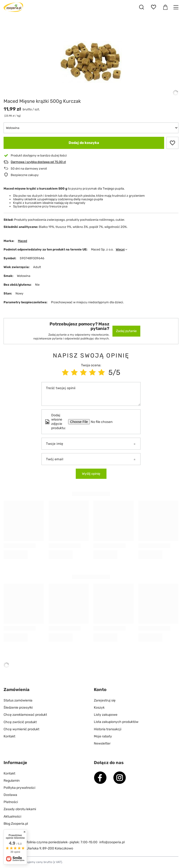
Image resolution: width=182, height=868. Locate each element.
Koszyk (99, 708)
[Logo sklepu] (13, 7)
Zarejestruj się (105, 700)
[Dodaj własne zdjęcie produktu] (105, 422)
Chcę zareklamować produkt (25, 715)
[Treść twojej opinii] (91, 394)
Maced (23, 241)
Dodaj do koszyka (84, 143)
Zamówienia (17, 690)
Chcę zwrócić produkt (20, 722)
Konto (100, 690)
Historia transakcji (108, 729)
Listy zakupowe (106, 715)
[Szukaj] (142, 7)
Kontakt (9, 736)
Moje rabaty (103, 736)
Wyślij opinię (91, 474)
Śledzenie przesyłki (18, 708)
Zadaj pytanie (126, 331)
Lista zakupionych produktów (116, 722)
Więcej (120, 249)
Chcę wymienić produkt (21, 729)
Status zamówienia (18, 700)
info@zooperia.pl (112, 842)
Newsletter (102, 743)
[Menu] (177, 7)
